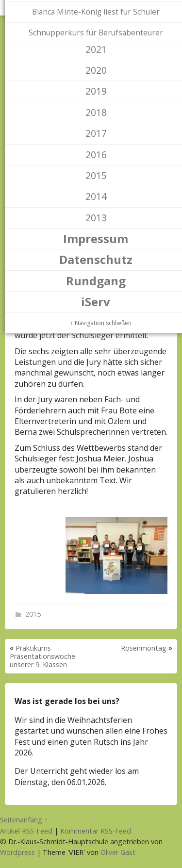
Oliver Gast (118, 852)
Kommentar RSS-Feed (96, 831)
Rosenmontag (144, 648)
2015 (33, 614)
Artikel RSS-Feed (26, 831)
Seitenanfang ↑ (24, 820)
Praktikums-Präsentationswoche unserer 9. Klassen (42, 656)
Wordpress (17, 852)
